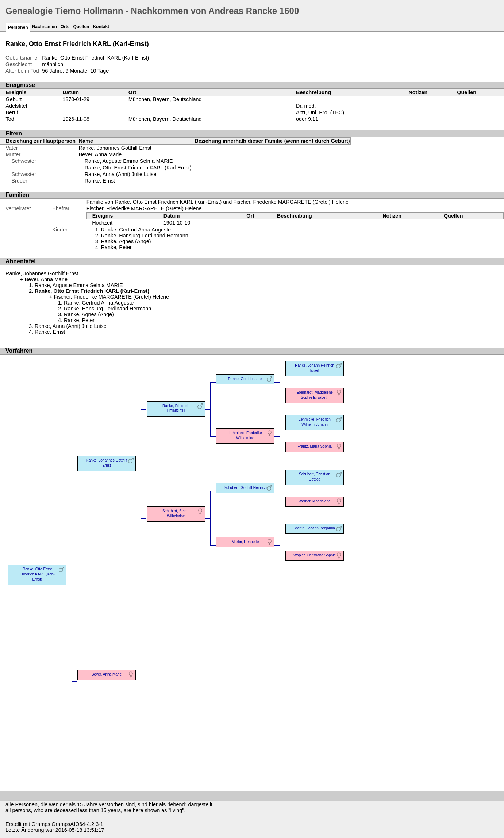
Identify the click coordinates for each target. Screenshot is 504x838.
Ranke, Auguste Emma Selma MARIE (129, 161)
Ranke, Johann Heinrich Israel (315, 368)
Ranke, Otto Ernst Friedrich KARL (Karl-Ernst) (138, 168)
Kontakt (101, 27)
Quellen (81, 27)
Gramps (41, 824)
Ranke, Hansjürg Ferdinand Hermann (145, 236)
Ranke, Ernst (100, 181)
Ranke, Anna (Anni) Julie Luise (121, 174)
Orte (65, 27)
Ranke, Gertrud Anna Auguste (136, 230)
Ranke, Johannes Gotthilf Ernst (115, 148)
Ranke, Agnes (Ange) (126, 241)
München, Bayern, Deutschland (165, 99)
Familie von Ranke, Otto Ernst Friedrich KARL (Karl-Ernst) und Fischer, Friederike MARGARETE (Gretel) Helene (218, 202)
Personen (18, 27)
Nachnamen (45, 27)
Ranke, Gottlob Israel (245, 379)
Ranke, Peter (116, 247)
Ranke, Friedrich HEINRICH (176, 408)
